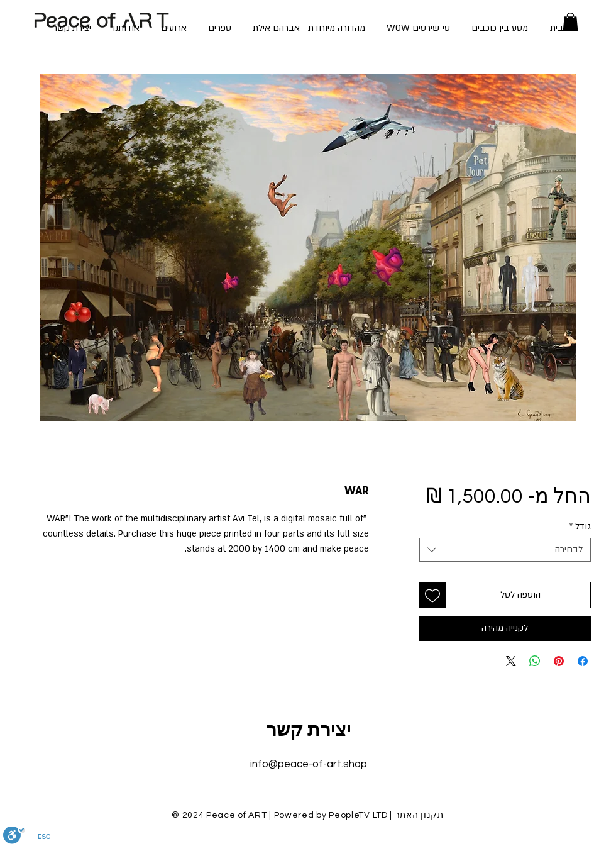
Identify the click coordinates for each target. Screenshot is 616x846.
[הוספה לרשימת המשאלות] (432, 595)
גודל (580, 526)
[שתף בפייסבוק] (583, 661)
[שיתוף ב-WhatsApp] (535, 661)
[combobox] (505, 550)
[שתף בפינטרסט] (559, 661)
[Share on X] (511, 661)
